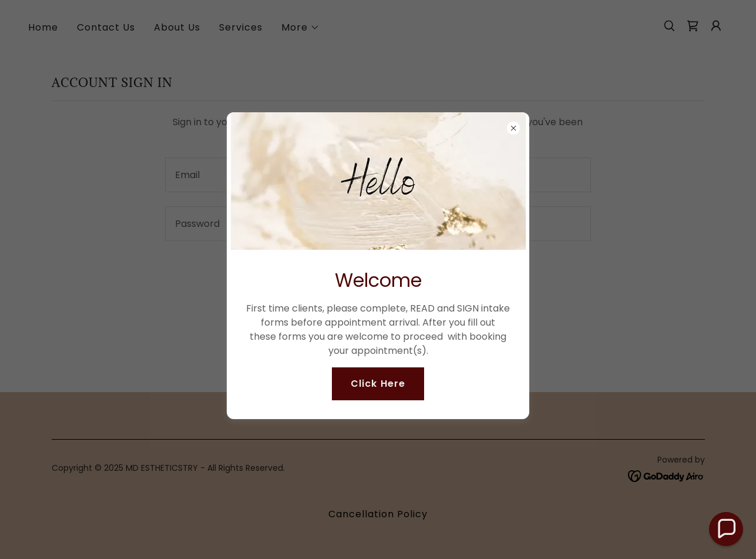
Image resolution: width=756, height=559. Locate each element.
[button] (726, 529)
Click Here (378, 384)
